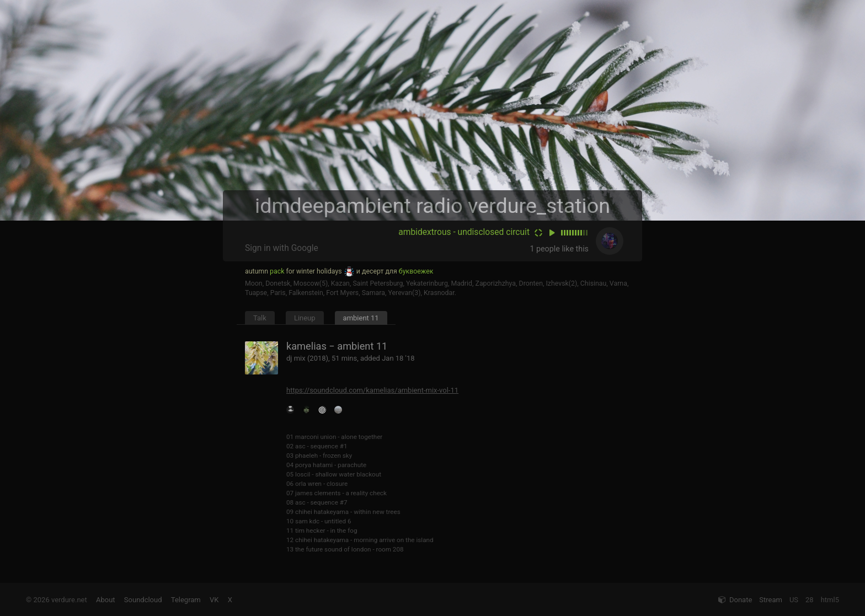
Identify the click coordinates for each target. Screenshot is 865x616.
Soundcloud (143, 600)
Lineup (305, 318)
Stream (771, 600)
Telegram (186, 600)
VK (214, 600)
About (106, 600)
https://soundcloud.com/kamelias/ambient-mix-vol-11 (372, 390)
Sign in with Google (282, 248)
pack (277, 271)
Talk (260, 318)
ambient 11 (361, 318)
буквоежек (416, 271)
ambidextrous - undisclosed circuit (464, 232)
